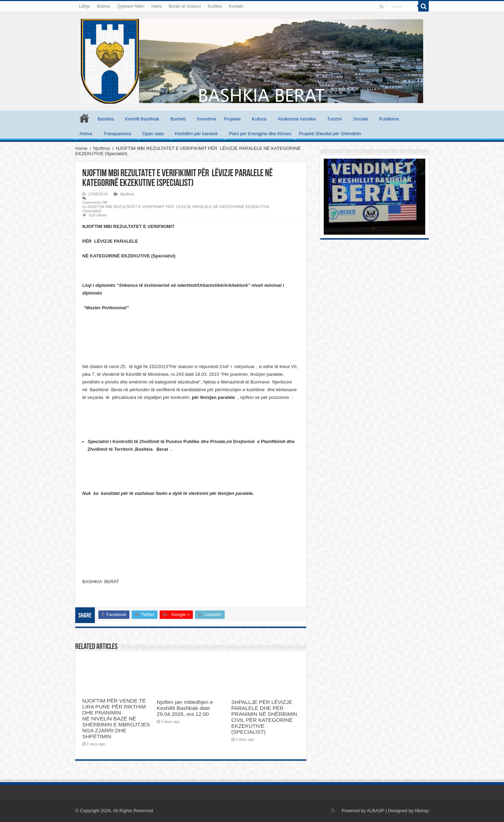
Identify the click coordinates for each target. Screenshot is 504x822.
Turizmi (335, 119)
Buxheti (178, 119)
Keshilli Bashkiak (142, 119)
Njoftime (102, 148)
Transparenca (117, 134)
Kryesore (84, 118)
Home (81, 148)
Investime (206, 119)
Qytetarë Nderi (131, 6)
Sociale (361, 119)
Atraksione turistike (297, 119)
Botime (103, 6)
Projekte (232, 119)
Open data (153, 134)
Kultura (259, 119)
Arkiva (86, 134)
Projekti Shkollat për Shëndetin (330, 134)
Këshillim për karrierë (196, 134)
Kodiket (215, 6)
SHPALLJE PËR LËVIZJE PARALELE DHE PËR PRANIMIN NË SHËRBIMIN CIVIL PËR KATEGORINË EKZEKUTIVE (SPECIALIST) (264, 717)
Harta (156, 6)
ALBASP (376, 811)
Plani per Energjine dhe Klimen (260, 134)
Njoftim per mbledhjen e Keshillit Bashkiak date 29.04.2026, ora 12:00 (185, 708)
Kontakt (236, 6)
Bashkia (106, 119)
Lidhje (84, 6)
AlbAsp (422, 811)
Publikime (389, 119)
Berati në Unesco (185, 6)
